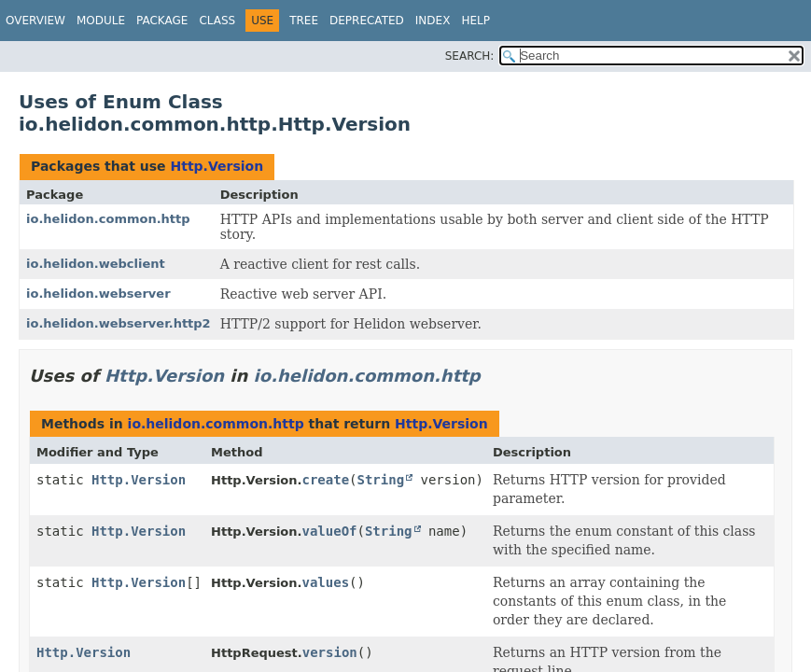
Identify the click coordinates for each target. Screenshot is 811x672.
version (330, 652)
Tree (304, 21)
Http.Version (217, 166)
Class (217, 21)
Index (433, 21)
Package (162, 21)
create (325, 480)
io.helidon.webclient (96, 264)
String (381, 480)
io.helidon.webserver (98, 294)
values (325, 582)
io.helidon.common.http (108, 219)
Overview (35, 21)
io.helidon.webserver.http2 (119, 323)
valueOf (329, 531)
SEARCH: (470, 56)
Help (475, 21)
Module (101, 21)
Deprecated (367, 21)
